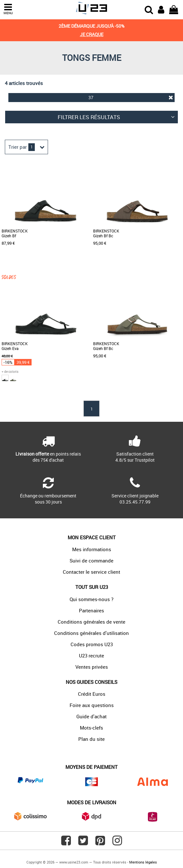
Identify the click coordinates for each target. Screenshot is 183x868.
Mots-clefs (91, 728)
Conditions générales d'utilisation (91, 633)
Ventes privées (92, 667)
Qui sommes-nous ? (91, 599)
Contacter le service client (91, 572)
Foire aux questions (92, 705)
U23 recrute (91, 656)
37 (131, 97)
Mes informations (92, 549)
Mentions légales (143, 862)
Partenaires (91, 610)
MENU (8, 9)
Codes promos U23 (92, 644)
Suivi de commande (91, 561)
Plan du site (91, 739)
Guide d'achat (91, 716)
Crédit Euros (92, 694)
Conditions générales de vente (91, 622)
